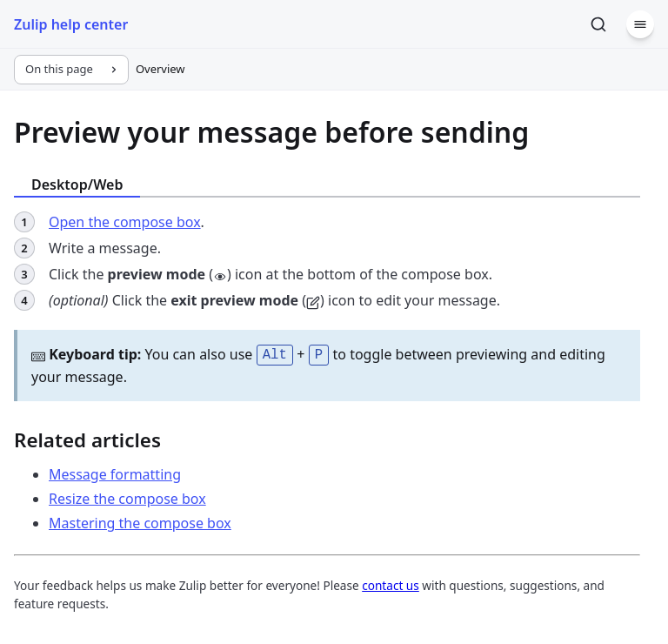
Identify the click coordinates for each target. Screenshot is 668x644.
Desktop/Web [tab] (77, 184)
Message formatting (115, 473)
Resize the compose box (127, 497)
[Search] (598, 24)
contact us (391, 584)
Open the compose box (125, 222)
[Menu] (640, 24)
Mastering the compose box (140, 521)
